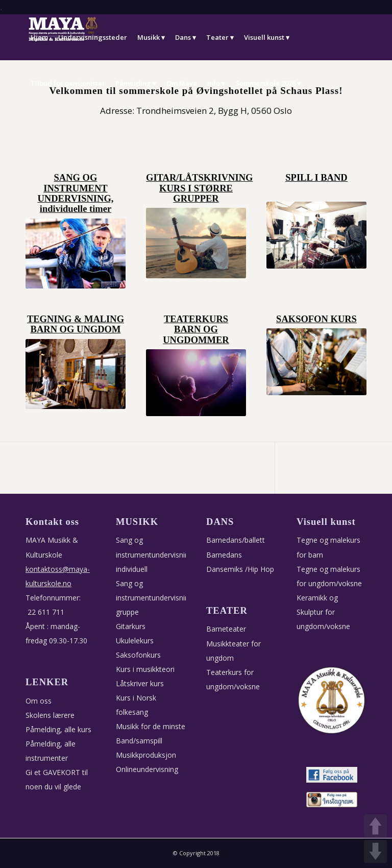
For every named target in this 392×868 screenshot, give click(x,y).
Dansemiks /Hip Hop (240, 569)
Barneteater (226, 629)
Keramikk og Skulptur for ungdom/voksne (323, 612)
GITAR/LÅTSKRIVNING (199, 178)
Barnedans (224, 555)
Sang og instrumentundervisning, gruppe (155, 598)
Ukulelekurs (135, 641)
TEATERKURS (196, 319)
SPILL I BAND (316, 178)
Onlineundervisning (147, 769)
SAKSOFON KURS (316, 319)
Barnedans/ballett (236, 540)
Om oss (39, 701)
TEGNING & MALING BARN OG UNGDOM (76, 324)
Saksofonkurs (138, 655)
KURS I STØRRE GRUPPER (196, 194)
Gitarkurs (131, 626)
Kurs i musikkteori (145, 669)
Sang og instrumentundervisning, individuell (155, 554)
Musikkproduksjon (146, 755)
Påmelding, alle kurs (58, 729)
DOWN (375, 851)
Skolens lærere (50, 715)
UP (375, 826)
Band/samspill (139, 741)
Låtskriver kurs (140, 683)
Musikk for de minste (151, 726)
